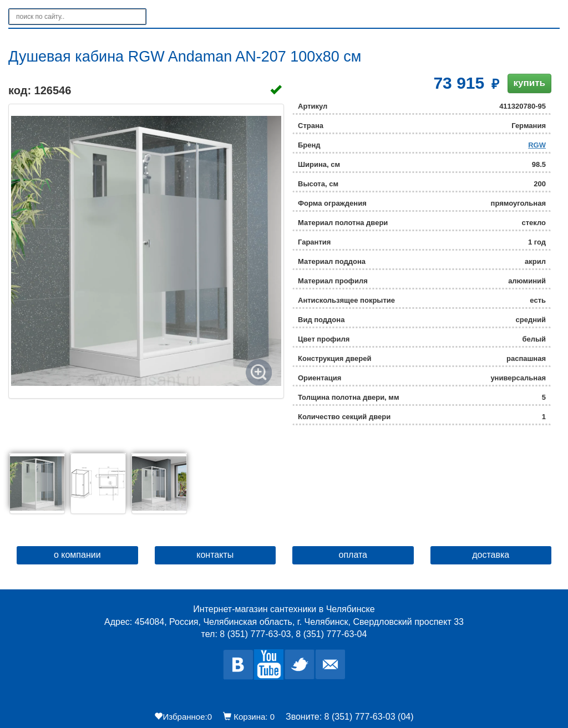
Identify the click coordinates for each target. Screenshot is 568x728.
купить (529, 83)
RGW (537, 145)
